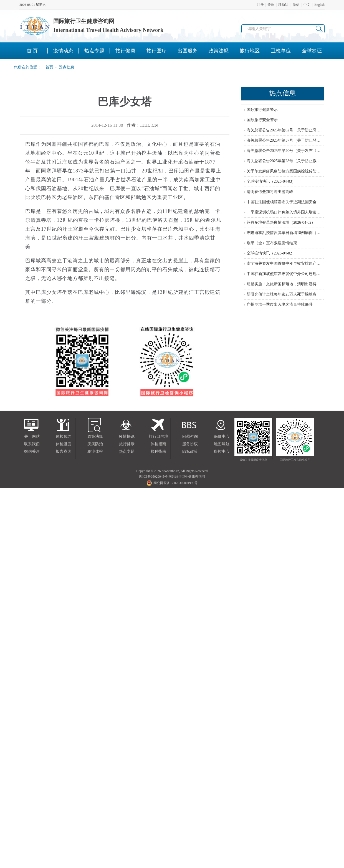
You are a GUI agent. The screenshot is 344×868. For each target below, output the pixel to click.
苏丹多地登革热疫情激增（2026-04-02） (281, 222)
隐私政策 (190, 451)
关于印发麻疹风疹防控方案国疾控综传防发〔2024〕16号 (295, 171)
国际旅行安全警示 (262, 120)
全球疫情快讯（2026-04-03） (271, 181)
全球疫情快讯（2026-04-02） (271, 253)
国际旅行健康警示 (262, 110)
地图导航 (222, 444)
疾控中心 (222, 451)
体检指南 (158, 444)
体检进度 (64, 444)
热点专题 (127, 451)
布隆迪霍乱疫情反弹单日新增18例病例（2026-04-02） (293, 233)
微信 (296, 5)
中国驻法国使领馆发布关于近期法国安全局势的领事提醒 (295, 202)
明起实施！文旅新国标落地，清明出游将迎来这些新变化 (295, 284)
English (319, 5)
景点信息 (67, 67)
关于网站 (32, 436)
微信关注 (32, 451)
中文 (307, 5)
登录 (271, 5)
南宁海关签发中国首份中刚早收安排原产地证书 (287, 264)
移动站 (283, 5)
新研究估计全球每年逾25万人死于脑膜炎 (282, 294)
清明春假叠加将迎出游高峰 (270, 192)
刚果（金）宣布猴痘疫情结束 (272, 243)
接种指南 (158, 451)
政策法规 (95, 436)
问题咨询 (190, 436)
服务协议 (190, 444)
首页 (48, 67)
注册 (260, 5)
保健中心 (222, 436)
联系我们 (32, 444)
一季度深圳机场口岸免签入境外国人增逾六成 (285, 212)
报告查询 (64, 451)
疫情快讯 (127, 436)
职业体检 (95, 451)
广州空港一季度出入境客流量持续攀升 (280, 305)
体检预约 (64, 436)
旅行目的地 (158, 436)
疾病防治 (95, 444)
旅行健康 (127, 444)
